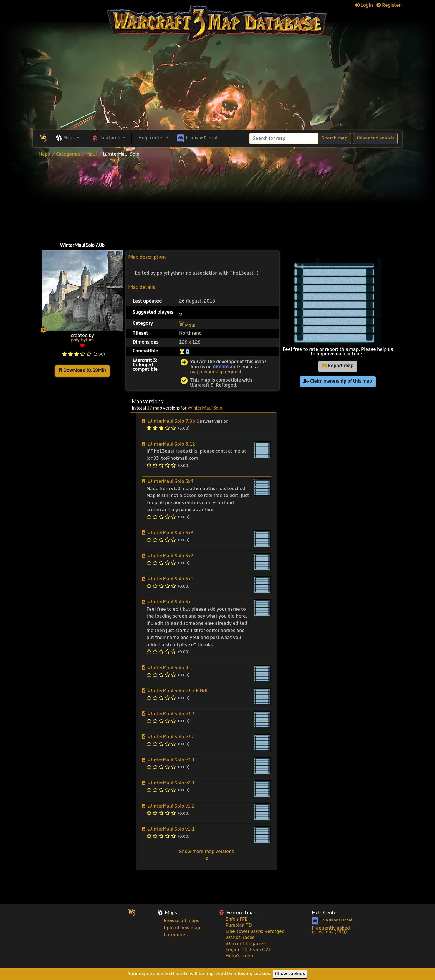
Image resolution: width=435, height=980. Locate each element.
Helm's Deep (239, 956)
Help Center (325, 912)
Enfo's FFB (237, 920)
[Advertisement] (217, 89)
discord (221, 367)
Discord (197, 137)
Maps (44, 154)
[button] (67, 138)
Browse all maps (181, 921)
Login (364, 6)
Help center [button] (152, 138)
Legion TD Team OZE (248, 950)
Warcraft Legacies (246, 944)
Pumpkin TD (239, 926)
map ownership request (216, 372)
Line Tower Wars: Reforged (255, 932)
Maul (92, 154)
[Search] (284, 139)
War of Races (240, 938)
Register (389, 6)
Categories (68, 154)
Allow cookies (290, 974)
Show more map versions (207, 855)
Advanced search (375, 138)
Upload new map (182, 928)
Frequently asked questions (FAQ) (331, 930)
